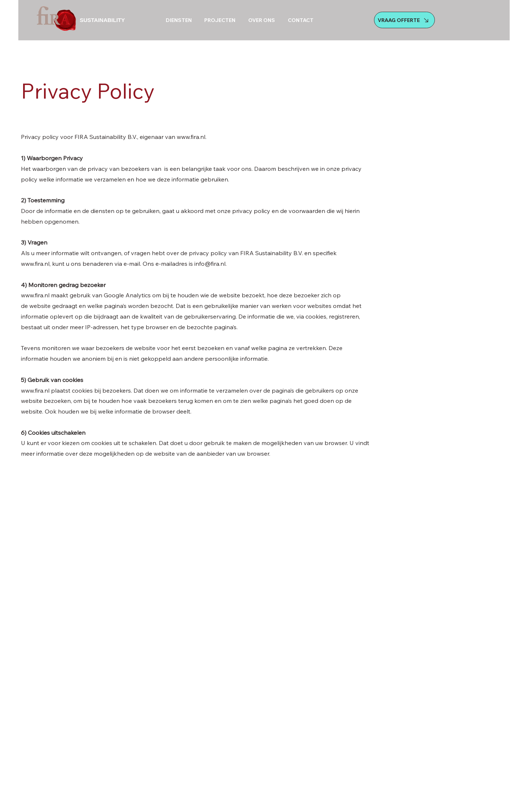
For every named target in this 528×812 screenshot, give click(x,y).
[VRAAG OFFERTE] (404, 20)
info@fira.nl (210, 264)
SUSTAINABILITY (102, 20)
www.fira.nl (191, 137)
